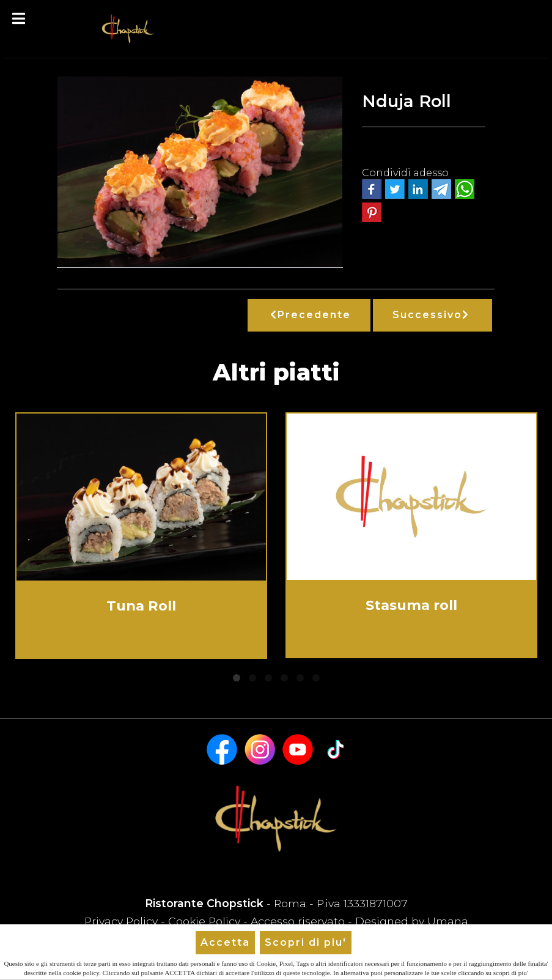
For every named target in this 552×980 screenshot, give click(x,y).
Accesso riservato (298, 921)
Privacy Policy (123, 921)
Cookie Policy (204, 921)
